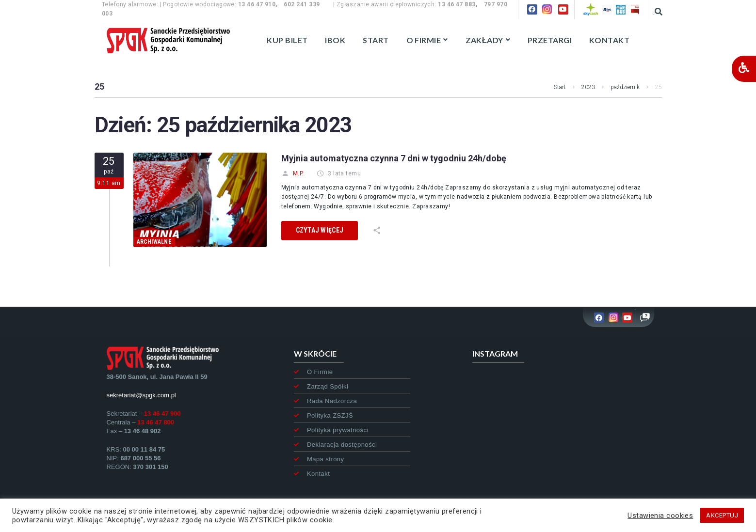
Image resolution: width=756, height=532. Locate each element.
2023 (588, 87)
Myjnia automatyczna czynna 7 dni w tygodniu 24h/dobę (394, 158)
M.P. (293, 173)
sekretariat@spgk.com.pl (141, 395)
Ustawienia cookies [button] (660, 516)
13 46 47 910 (257, 4)
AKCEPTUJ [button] (722, 515)
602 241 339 (302, 4)
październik (625, 87)
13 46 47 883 (457, 4)
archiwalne (154, 242)
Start (560, 87)
